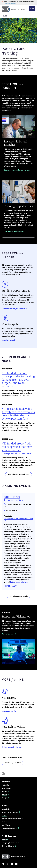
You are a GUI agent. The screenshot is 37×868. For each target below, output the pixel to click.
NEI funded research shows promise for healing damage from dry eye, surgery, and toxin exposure (18, 380)
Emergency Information (10, 843)
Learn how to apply (9, 340)
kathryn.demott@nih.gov (19, 582)
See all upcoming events (18, 596)
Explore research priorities (11, 747)
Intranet (5, 840)
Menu (32, 9)
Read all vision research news (18, 474)
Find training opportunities (14, 231)
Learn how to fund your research (15, 309)
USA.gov (6, 798)
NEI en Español (6, 788)
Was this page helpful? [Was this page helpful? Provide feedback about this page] (12, 763)
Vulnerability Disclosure (11, 828)
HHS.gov (6, 795)
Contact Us (5, 785)
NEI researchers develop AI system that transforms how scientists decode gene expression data (18, 414)
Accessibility (6, 809)
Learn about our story (9, 711)
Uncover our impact (9, 634)
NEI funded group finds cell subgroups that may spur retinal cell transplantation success (17, 448)
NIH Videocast (10, 586)
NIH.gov (5, 791)
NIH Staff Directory (9, 846)
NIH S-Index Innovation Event (15, 499)
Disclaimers (5, 822)
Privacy (4, 815)
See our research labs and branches (17, 170)
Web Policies (6, 825)
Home (5, 15)
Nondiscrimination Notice (11, 812)
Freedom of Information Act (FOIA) (13, 819)
